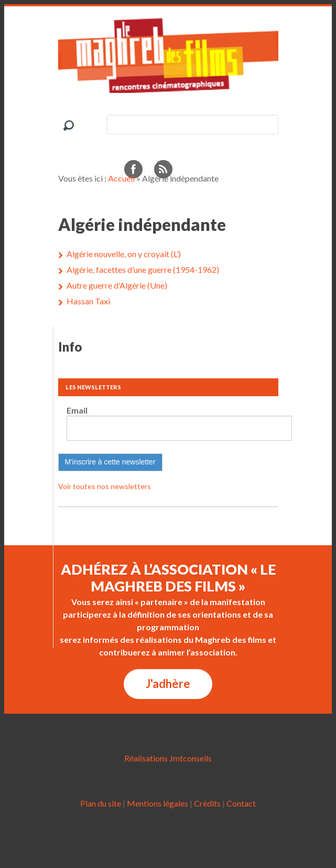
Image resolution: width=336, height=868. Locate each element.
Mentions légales (158, 803)
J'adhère (168, 684)
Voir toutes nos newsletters (105, 486)
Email (77, 410)
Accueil (121, 178)
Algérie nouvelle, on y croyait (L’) (124, 254)
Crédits (207, 803)
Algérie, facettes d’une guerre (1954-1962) (143, 269)
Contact (241, 803)
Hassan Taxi (88, 301)
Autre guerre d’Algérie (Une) (117, 285)
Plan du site (101, 803)
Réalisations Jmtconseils (168, 758)
